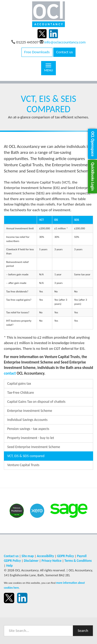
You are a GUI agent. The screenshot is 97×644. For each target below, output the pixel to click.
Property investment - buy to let (31, 438)
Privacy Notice (52, 561)
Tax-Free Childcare (21, 393)
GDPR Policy (65, 556)
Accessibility (45, 556)
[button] (92, 144)
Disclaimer (31, 561)
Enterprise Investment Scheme (30, 411)
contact (10, 373)
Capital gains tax (19, 384)
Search (83, 631)
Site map (28, 556)
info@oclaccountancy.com (65, 42)
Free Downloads (37, 52)
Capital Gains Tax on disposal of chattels (36, 402)
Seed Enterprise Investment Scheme (34, 447)
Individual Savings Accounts (27, 420)
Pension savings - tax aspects (28, 429)
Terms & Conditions (78, 561)
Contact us (64, 52)
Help (9, 566)
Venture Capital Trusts (23, 465)
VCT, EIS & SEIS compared (26, 456)
